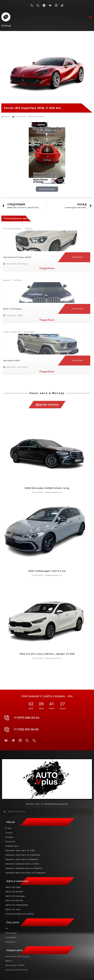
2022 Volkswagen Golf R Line (47, 571)
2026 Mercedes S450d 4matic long (47, 488)
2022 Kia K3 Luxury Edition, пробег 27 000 (47, 654)
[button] (90, 17)
